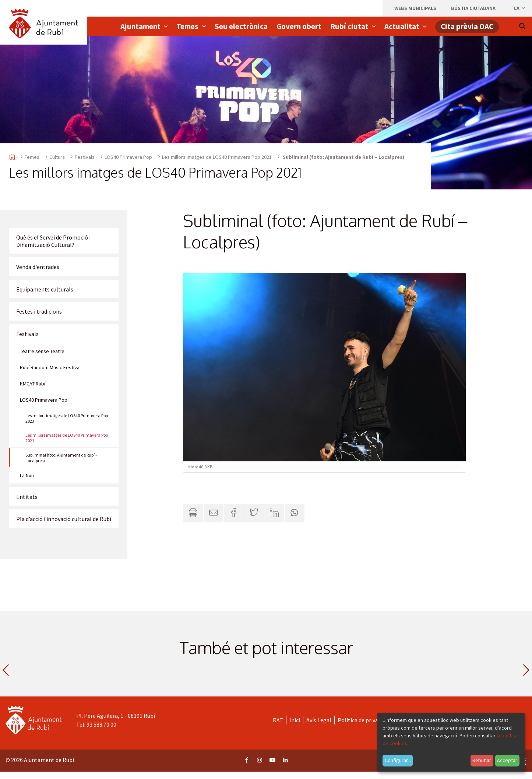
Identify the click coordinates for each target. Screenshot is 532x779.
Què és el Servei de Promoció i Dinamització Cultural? (53, 241)
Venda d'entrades (38, 267)
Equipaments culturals (45, 289)
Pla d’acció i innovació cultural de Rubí (64, 519)
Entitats (27, 497)
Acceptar (507, 760)
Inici (295, 720)
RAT (278, 720)
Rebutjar (482, 760)
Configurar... (398, 760)
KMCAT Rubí (33, 384)
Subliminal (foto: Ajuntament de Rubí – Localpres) (61, 458)
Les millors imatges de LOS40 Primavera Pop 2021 (217, 157)
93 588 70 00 (101, 724)
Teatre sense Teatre (42, 351)
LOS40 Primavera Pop (128, 157)
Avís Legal (319, 720)
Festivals (85, 157)
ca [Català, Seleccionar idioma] (520, 8)
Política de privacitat (364, 720)
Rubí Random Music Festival (50, 367)
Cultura (57, 157)
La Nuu (27, 475)
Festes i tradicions (39, 311)
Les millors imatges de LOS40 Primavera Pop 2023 (67, 418)
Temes (32, 157)
